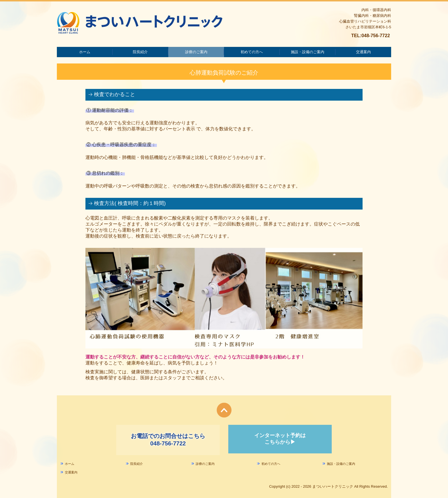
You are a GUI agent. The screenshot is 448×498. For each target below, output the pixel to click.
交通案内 (363, 52)
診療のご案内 (196, 52)
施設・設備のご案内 (308, 52)
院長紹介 (140, 52)
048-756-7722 (376, 36)
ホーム (85, 52)
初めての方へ (252, 52)
